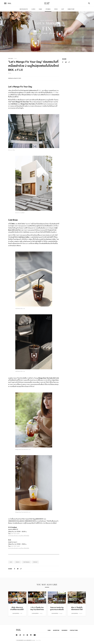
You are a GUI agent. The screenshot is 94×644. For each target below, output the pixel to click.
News (56, 9)
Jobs (49, 630)
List (63, 9)
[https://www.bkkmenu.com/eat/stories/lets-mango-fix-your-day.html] (21, 569)
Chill (21, 613)
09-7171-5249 (15, 534)
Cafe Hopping (26, 562)
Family (41, 613)
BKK (9, 3)
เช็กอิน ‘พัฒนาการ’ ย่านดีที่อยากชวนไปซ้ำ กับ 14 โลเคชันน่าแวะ (17, 610)
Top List (81, 613)
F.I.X (54, 93)
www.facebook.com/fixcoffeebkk (19, 536)
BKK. (40, 90)
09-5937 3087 (16, 546)
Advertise (56, 630)
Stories (48, 9)
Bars (40, 9)
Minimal (35, 562)
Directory (71, 9)
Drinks (16, 59)
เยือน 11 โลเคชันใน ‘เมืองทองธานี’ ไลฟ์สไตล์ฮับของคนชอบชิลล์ (77, 611)
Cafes (33, 9)
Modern (18, 562)
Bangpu (61, 613)
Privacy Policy (38, 640)
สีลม (10, 73)
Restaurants (24, 9)
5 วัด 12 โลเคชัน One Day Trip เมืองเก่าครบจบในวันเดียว (37, 610)
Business (65, 630)
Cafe (11, 562)
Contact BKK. (74, 630)
